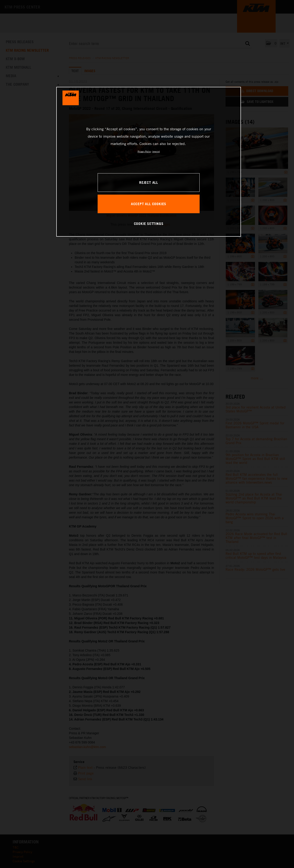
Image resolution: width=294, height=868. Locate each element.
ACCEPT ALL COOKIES (149, 204)
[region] (149, 162)
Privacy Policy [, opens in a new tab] (144, 151)
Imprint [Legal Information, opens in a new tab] (156, 151)
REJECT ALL (149, 182)
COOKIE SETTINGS (149, 224)
